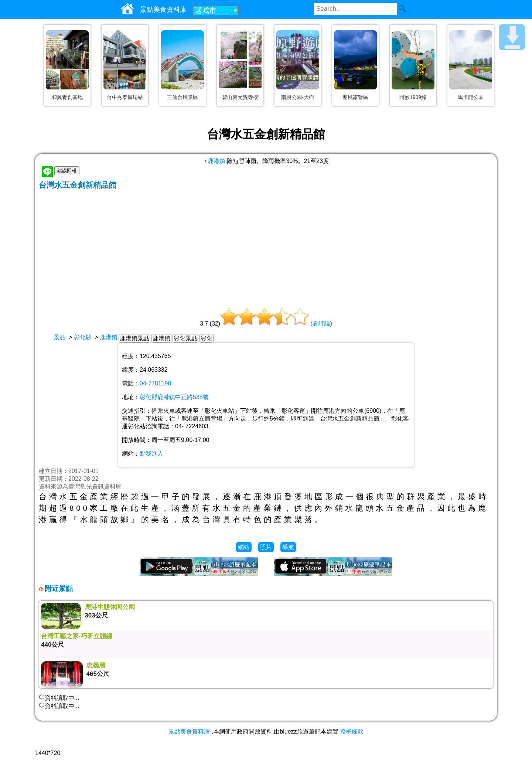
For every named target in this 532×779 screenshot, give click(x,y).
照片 (266, 547)
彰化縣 (83, 337)
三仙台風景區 (183, 97)
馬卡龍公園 (471, 97)
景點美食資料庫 (189, 732)
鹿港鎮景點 (134, 338)
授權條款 (352, 732)
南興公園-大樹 (298, 97)
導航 (288, 547)
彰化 (207, 338)
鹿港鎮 (214, 161)
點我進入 (151, 454)
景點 (59, 337)
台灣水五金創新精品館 (78, 185)
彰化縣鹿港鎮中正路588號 (174, 397)
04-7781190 (155, 383)
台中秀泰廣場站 (125, 97)
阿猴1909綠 (413, 97)
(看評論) (321, 324)
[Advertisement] (266, 246)
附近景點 (58, 588)
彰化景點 (185, 338)
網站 (244, 547)
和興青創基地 (67, 97)
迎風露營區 (355, 97)
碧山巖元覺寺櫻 (240, 97)
